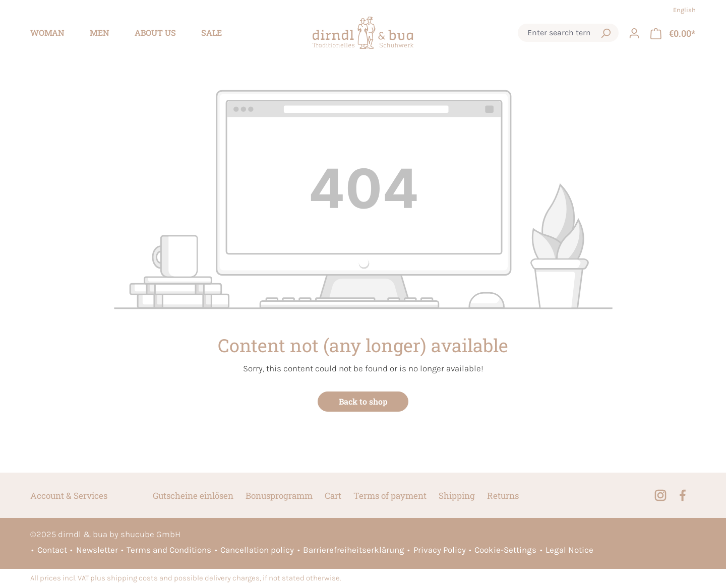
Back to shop (363, 401)
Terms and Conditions (169, 550)
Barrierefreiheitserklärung (354, 550)
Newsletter (97, 550)
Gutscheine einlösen (193, 496)
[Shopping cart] (673, 33)
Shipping (457, 496)
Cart (333, 496)
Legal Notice (569, 550)
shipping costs (132, 578)
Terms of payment (390, 496)
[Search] (606, 33)
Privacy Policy (440, 550)
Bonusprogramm (279, 496)
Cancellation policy (257, 550)
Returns (503, 496)
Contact (52, 550)
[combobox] (559, 33)
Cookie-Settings (505, 550)
